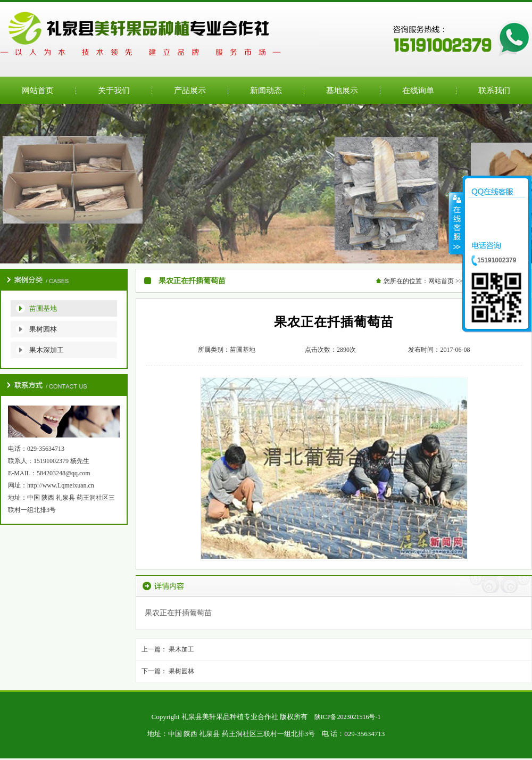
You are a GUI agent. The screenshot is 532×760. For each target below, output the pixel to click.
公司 (266, 184)
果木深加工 (47, 350)
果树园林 (43, 329)
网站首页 (441, 281)
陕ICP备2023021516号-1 (348, 717)
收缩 (456, 223)
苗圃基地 (43, 308)
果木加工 (181, 649)
